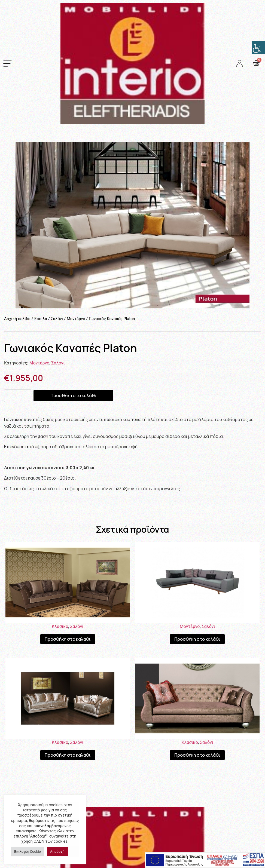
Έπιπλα (41, 319)
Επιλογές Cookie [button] (28, 852)
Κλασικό (60, 626)
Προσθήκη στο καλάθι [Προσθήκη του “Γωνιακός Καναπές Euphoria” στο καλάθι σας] (197, 639)
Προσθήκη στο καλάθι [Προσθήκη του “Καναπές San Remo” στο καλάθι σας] (197, 755)
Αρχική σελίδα (17, 319)
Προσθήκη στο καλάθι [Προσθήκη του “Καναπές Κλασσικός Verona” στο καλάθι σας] (68, 755)
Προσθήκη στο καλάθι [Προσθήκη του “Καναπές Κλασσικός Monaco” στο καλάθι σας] (68, 639)
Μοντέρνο (76, 319)
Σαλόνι (57, 319)
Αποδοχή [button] (57, 852)
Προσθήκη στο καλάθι (73, 395)
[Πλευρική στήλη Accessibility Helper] (258, 47)
